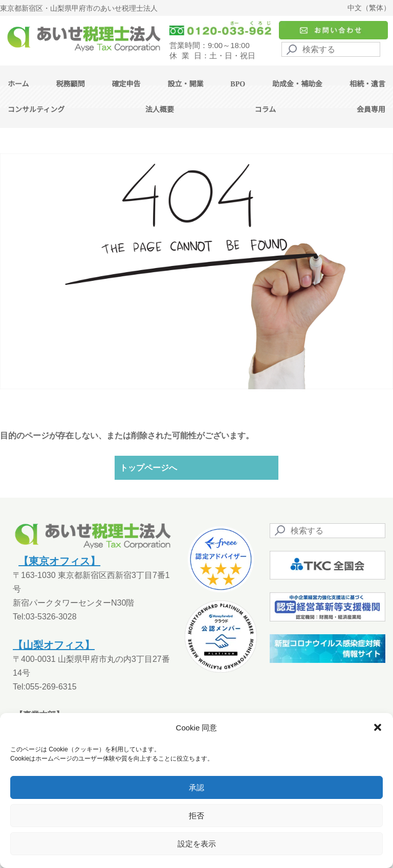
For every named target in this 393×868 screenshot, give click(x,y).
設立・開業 (185, 84)
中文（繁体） (369, 8)
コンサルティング (36, 110)
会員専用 (371, 110)
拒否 (196, 816)
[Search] (331, 49)
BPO (238, 84)
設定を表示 (197, 844)
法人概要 (160, 110)
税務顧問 (71, 84)
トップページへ (148, 468)
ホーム (18, 84)
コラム (266, 110)
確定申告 (126, 84)
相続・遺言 (367, 84)
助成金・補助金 (297, 84)
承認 (196, 787)
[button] (378, 727)
